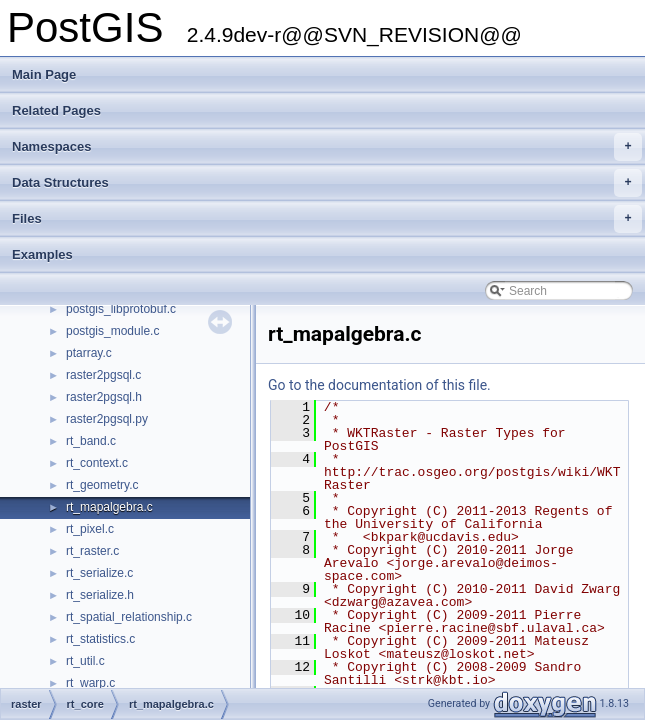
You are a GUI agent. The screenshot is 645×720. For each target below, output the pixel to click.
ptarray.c (89, 353)
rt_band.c (91, 441)
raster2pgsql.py (107, 419)
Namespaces (327, 147)
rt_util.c (85, 661)
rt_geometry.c (102, 485)
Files (327, 219)
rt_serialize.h (100, 595)
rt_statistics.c (100, 639)
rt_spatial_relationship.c (129, 617)
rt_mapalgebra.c (109, 507)
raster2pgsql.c (103, 375)
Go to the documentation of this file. (379, 385)
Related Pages (56, 110)
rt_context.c (97, 463)
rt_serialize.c (99, 573)
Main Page (44, 74)
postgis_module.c (112, 331)
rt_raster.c (92, 551)
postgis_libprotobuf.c (121, 309)
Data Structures (327, 183)
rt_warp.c (90, 683)
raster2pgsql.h (104, 397)
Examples (42, 254)
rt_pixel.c (90, 529)
